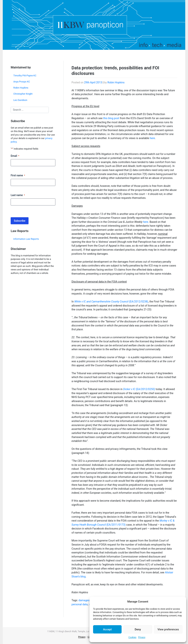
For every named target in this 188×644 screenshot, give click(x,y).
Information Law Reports (26, 239)
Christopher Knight (23, 94)
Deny (138, 629)
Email (15, 156)
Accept (107, 629)
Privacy (142, 637)
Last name (18, 195)
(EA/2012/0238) (111, 302)
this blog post (111, 118)
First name (18, 176)
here (152, 138)
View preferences (168, 629)
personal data (80, 604)
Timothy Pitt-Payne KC (25, 76)
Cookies (132, 637)
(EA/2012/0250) (139, 389)
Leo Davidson (20, 100)
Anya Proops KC (22, 82)
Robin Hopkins (21, 88)
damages (84, 600)
